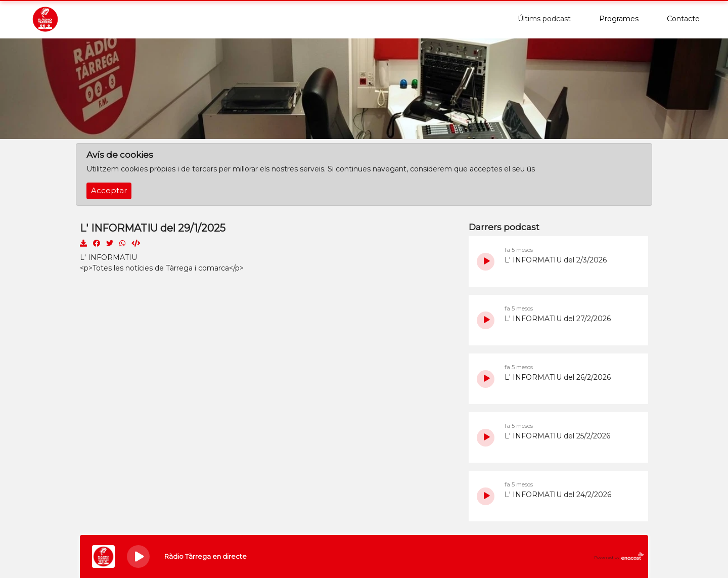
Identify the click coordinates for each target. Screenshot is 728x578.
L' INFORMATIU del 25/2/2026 (557, 436)
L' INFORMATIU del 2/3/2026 (556, 260)
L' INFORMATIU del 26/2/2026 (558, 377)
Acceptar (109, 191)
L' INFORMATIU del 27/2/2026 (558, 319)
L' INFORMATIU (108, 257)
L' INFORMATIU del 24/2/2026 (558, 495)
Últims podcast (544, 19)
